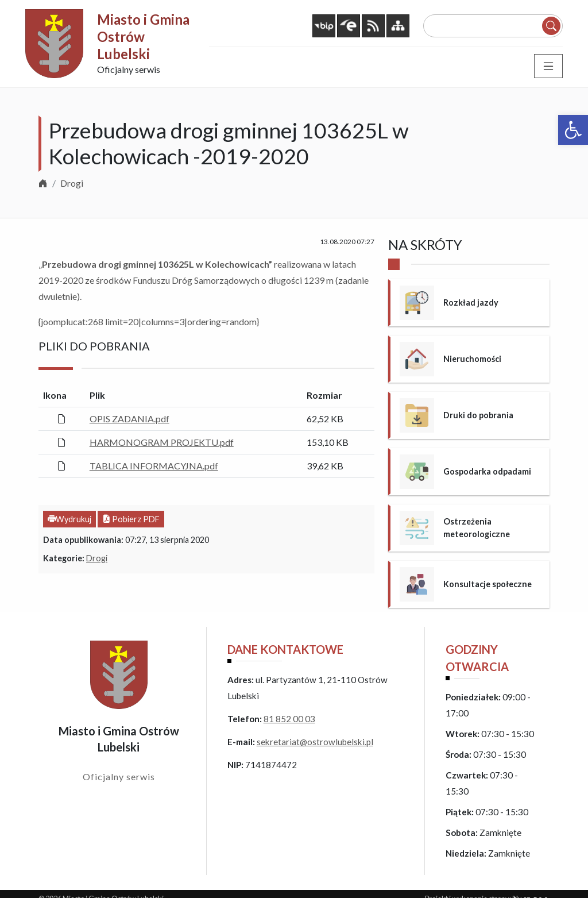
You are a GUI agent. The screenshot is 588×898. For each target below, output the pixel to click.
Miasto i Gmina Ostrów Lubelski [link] (143, 36)
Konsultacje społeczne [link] (488, 584)
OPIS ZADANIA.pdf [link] (129, 419)
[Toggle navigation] (548, 66)
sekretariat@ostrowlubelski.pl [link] (315, 742)
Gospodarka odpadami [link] (487, 471)
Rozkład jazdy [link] (471, 302)
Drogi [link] (72, 183)
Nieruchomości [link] (472, 359)
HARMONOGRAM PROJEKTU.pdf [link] (162, 442)
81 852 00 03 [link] (289, 719)
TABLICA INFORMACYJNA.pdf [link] (154, 466)
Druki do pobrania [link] (478, 415)
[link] (573, 130)
